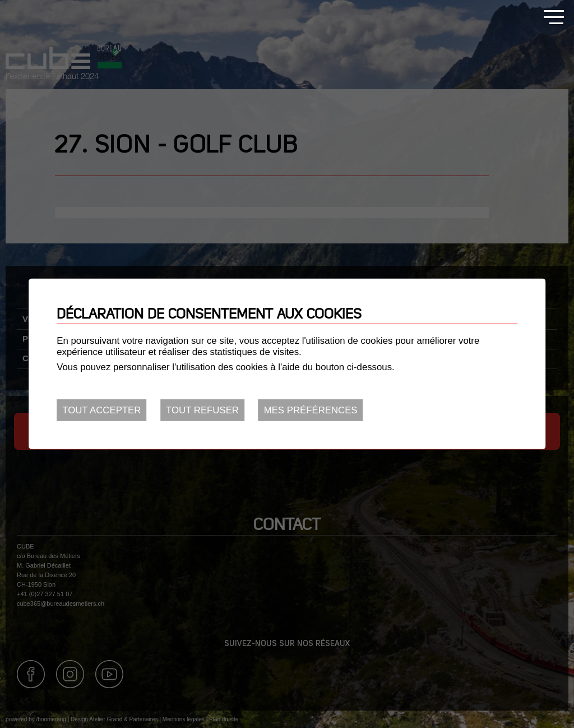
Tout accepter (101, 410)
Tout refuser (202, 410)
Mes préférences (311, 410)
